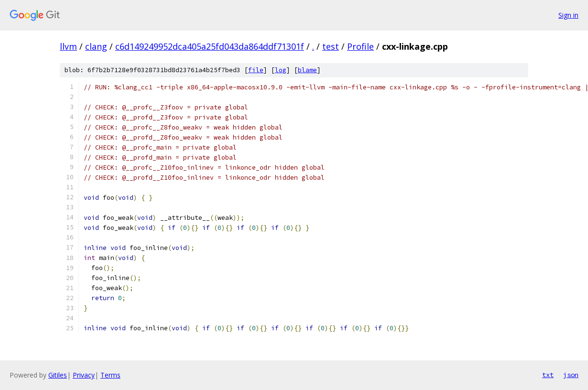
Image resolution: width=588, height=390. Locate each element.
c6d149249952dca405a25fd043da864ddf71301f (210, 46)
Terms (110, 375)
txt (548, 375)
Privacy (84, 375)
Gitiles (58, 375)
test (331, 46)
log (281, 70)
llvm (68, 46)
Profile (360, 46)
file (256, 70)
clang (96, 46)
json (571, 375)
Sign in (568, 15)
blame (307, 70)
